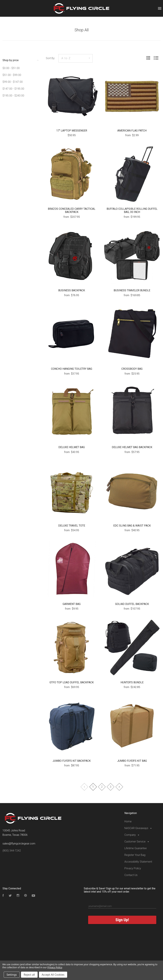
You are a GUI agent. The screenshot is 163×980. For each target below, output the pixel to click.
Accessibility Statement (138, 862)
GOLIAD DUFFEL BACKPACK (132, 604)
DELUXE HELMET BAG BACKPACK (132, 447)
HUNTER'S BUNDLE (132, 682)
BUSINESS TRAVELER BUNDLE (132, 290)
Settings (12, 975)
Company (132, 835)
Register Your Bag (135, 855)
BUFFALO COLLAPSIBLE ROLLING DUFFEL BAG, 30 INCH (132, 210)
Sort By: (50, 58)
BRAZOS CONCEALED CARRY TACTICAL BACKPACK (72, 210)
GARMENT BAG (72, 604)
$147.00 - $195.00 (13, 89)
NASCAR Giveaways (138, 828)
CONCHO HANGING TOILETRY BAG (72, 369)
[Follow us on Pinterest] (26, 896)
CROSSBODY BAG (132, 369)
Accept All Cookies (53, 975)
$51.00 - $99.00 (12, 75)
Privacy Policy (133, 868)
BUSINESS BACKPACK (72, 290)
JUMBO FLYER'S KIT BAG (132, 761)
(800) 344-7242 (12, 851)
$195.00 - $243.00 (13, 96)
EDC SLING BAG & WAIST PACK (132, 526)
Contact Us (131, 875)
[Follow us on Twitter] (10, 896)
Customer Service (137, 842)
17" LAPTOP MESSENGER (72, 131)
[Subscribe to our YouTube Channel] (33, 896)
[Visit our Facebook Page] (3, 896)
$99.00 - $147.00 (13, 82)
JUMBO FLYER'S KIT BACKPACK (72, 761)
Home (128, 821)
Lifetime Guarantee (136, 848)
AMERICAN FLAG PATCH (132, 131)
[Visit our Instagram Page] (18, 896)
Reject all (29, 975)
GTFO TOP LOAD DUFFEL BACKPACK (72, 682)
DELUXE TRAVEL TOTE (72, 526)
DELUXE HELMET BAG (72, 447)
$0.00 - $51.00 (11, 68)
